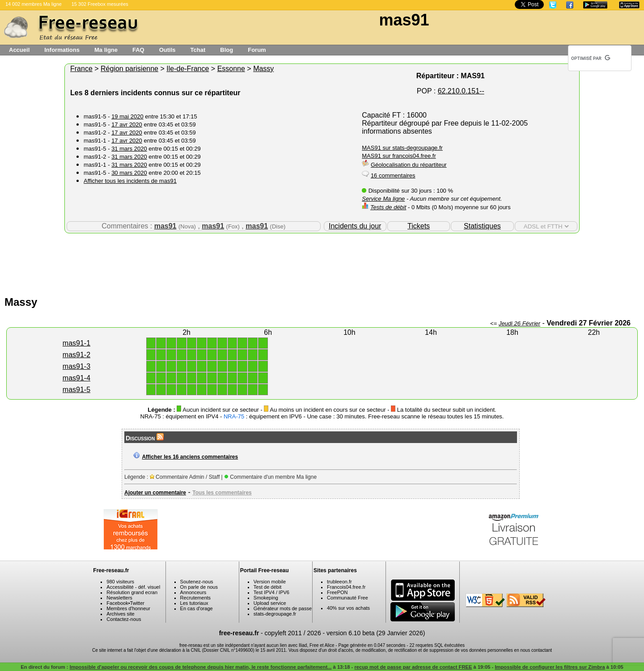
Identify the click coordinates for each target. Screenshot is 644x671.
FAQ (138, 50)
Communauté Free (347, 598)
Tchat (198, 50)
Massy (263, 69)
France (81, 69)
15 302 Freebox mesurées (100, 4)
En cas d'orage (197, 608)
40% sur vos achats (348, 608)
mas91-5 (76, 390)
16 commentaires (393, 175)
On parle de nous (199, 587)
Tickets (419, 226)
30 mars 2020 (129, 173)
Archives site (120, 614)
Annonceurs (193, 592)
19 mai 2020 (127, 116)
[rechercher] (591, 58)
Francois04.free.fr (346, 587)
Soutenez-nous (197, 582)
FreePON (337, 592)
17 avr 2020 (127, 124)
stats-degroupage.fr (275, 614)
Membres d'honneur (128, 608)
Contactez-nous (124, 619)
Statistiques (482, 226)
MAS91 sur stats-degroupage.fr (402, 148)
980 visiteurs (120, 582)
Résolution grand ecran (132, 592)
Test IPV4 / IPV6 (271, 592)
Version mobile (270, 582)
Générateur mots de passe (283, 608)
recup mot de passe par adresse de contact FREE (413, 667)
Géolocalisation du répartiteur (409, 165)
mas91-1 (76, 343)
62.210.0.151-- (461, 91)
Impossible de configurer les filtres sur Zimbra (550, 667)
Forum (257, 50)
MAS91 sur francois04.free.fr (399, 156)
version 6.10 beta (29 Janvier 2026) (376, 633)
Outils (167, 50)
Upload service (270, 603)
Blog (227, 50)
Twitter (137, 603)
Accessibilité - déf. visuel (133, 587)
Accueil (19, 50)
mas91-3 (76, 366)
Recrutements (195, 598)
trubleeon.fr (339, 582)
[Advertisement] (322, 262)
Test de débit (267, 587)
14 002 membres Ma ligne (34, 4)
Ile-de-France (188, 69)
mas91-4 (76, 378)
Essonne (231, 69)
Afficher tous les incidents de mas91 (130, 181)
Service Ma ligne (383, 199)
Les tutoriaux (194, 603)
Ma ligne (106, 50)
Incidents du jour (355, 226)
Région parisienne (129, 69)
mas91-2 (76, 355)
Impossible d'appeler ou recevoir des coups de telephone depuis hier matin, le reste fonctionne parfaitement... (201, 667)
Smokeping (266, 598)
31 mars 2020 (129, 149)
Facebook (117, 603)
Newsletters (119, 598)
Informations (62, 50)
